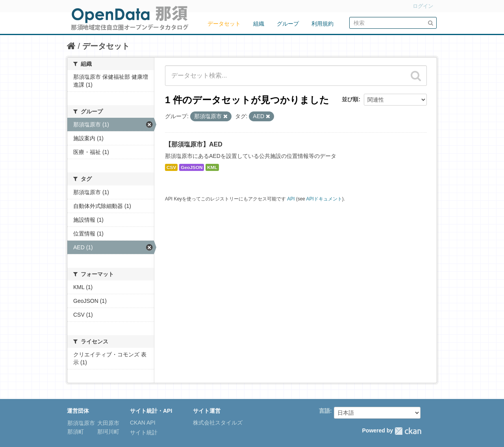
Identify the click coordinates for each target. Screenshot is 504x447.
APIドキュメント (324, 199)
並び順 (350, 99)
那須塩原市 (81, 423)
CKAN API (143, 423)
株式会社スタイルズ (218, 423)
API (291, 199)
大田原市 (107, 423)
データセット (224, 24)
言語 (324, 411)
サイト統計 (144, 432)
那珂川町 (107, 432)
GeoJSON (192, 167)
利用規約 (322, 24)
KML (212, 167)
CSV (171, 167)
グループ (288, 24)
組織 (259, 24)
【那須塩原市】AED (194, 144)
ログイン (423, 6)
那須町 (76, 432)
